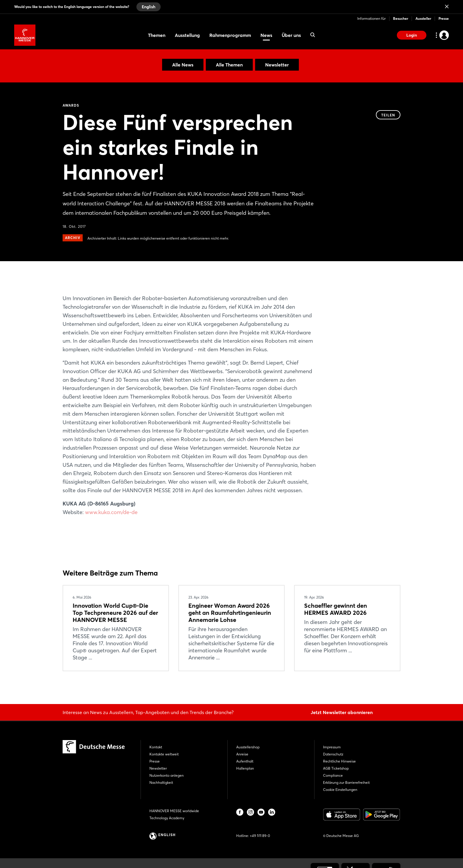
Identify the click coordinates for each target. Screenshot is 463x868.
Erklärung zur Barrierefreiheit (346, 782)
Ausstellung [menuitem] (187, 35)
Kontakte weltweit (164, 754)
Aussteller (423, 18)
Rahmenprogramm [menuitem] (230, 35)
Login (412, 35)
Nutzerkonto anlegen (167, 775)
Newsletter (277, 65)
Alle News (183, 65)
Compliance (333, 775)
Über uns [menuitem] (291, 35)
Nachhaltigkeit (161, 782)
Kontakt (156, 747)
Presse (444, 18)
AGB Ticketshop (336, 768)
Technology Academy (167, 818)
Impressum (332, 747)
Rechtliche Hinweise (339, 761)
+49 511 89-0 (260, 836)
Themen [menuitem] (157, 35)
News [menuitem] (266, 35)
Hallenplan (245, 768)
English (149, 7)
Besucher (401, 18)
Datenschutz (333, 754)
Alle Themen (229, 65)
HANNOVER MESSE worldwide (174, 811)
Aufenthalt (245, 761)
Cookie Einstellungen (340, 790)
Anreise (242, 754)
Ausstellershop (248, 747)
